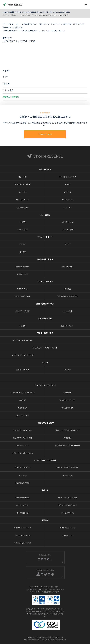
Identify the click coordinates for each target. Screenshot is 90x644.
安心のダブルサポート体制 (22, 438)
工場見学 (22, 326)
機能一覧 (22, 400)
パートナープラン (22, 415)
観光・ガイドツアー (68, 326)
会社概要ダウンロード (67, 527)
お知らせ (14, 15)
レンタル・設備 (67, 230)
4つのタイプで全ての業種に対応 (68, 468)
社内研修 (22, 252)
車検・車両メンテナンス (67, 177)
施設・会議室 (45, 215)
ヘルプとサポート (22, 505)
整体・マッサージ (22, 200)
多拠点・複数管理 (22, 370)
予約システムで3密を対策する (22, 453)
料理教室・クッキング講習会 (67, 296)
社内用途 (67, 370)
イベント (22, 244)
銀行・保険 (22, 177)
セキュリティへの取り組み (22, 430)
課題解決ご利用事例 (22, 483)
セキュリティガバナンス (22, 543)
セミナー (67, 244)
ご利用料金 (67, 393)
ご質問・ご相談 (45, 134)
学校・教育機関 (67, 266)
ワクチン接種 (67, 311)
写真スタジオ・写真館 (22, 184)
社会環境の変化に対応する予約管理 (67, 445)
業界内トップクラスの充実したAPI (67, 430)
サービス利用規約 (67, 513)
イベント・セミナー (45, 237)
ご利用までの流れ (67, 408)
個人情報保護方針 (22, 513)
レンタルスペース (67, 222)
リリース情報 (8, 90)
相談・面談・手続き (45, 259)
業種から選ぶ (22, 408)
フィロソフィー (67, 535)
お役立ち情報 (67, 475)
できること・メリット (67, 400)
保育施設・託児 (22, 274)
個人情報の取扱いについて (67, 505)
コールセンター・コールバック (22, 355)
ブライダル (22, 192)
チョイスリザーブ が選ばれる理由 (22, 393)
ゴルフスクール (22, 289)
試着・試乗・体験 (45, 318)
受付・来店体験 (45, 169)
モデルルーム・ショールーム (22, 340)
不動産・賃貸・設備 (45, 333)
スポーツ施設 (22, 230)
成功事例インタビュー (22, 468)
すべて (5, 77)
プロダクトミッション (22, 535)
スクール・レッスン (45, 281)
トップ (5, 15)
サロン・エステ (67, 200)
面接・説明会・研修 (22, 266)
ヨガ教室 (67, 289)
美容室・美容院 (22, 207)
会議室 (22, 222)
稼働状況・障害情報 (11, 97)
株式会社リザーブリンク (22, 527)
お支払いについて (22, 445)
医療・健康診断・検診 (45, 304)
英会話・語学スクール (22, 296)
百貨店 (67, 184)
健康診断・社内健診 (22, 311)
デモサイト (22, 475)
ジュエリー (68, 207)
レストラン (67, 192)
